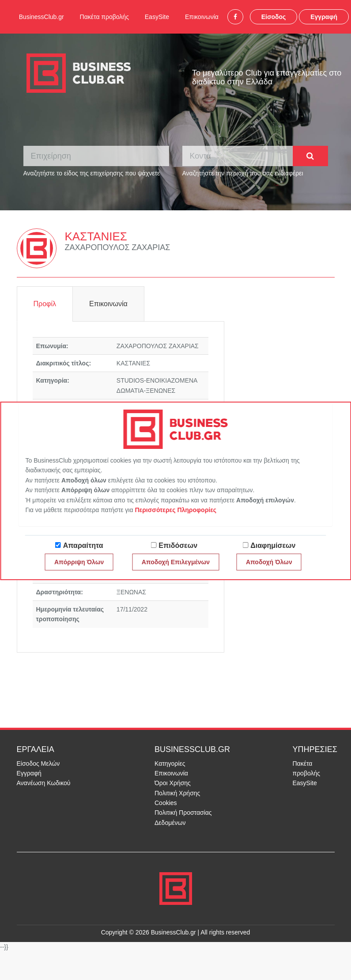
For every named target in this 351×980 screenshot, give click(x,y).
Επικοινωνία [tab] (108, 304)
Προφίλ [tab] (45, 304)
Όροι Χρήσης (173, 783)
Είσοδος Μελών (38, 763)
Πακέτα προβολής (104, 17)
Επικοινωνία (202, 17)
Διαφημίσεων (273, 545)
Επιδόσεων (178, 545)
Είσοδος (274, 17)
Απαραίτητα (83, 545)
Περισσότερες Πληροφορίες (175, 510)
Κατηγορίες (170, 763)
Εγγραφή (324, 17)
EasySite (157, 17)
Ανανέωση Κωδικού (44, 783)
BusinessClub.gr (42, 17)
